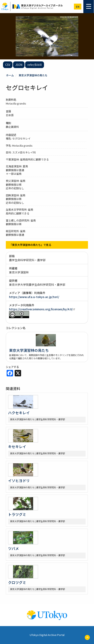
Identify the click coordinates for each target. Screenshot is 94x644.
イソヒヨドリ (19, 480)
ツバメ (13, 548)
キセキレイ (17, 446)
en (78, 7)
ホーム (10, 75)
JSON (19, 65)
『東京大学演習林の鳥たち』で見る (30, 245)
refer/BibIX (35, 65)
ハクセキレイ (19, 413)
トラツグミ (17, 514)
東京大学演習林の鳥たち (33, 75)
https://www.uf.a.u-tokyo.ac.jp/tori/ (34, 297)
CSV (8, 65)
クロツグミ (17, 582)
